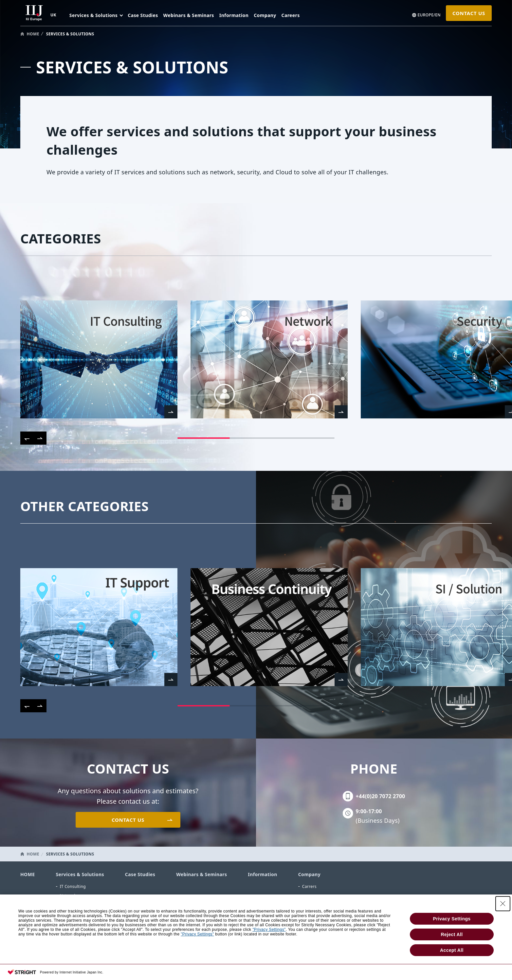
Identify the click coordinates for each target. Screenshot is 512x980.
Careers (291, 15)
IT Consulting (73, 886)
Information (234, 15)
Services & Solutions (80, 874)
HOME (33, 34)
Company (265, 15)
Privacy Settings (452, 919)
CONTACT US (469, 13)
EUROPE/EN (429, 15)
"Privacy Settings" (269, 930)
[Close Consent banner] (503, 904)
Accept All (452, 950)
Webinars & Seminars (189, 15)
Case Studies (143, 15)
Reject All (452, 934)
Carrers (309, 886)
